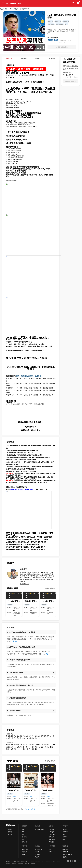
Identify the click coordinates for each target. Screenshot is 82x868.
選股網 (37, 852)
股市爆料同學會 (40, 829)
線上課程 (24, 837)
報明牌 (37, 857)
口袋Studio (52, 852)
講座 (23, 834)
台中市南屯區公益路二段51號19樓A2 (22, 490)
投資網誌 (52, 829)
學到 (50, 849)
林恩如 (48, 796)
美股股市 (65, 832)
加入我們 (10, 834)
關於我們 (10, 829)
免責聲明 (33, 864)
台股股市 (65, 829)
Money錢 (52, 832)
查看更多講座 (49, 588)
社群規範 (27, 864)
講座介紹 (9, 58)
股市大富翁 (39, 849)
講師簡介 (38, 58)
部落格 (10, 832)
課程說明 (24, 58)
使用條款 (14, 864)
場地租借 (65, 857)
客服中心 (65, 849)
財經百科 (52, 837)
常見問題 (52, 58)
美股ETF (65, 837)
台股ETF (65, 834)
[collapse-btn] (3, 3)
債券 (64, 839)
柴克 (31, 796)
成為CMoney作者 (68, 854)
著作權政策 (21, 864)
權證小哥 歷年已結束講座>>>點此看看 (29, 376)
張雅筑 (14, 796)
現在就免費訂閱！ (31, 809)
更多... (15, 641)
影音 (23, 839)
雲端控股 (38, 854)
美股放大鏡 (52, 839)
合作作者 (24, 842)
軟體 (23, 832)
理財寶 (24, 829)
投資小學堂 (52, 834)
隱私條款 (8, 864)
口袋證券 (52, 842)
